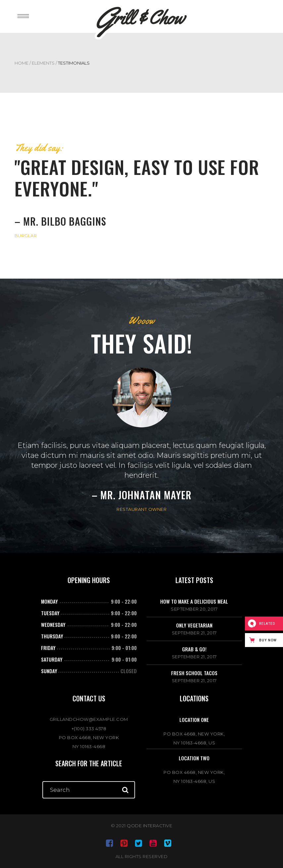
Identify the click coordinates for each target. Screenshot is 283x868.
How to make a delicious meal (194, 601)
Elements (43, 63)
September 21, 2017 (194, 633)
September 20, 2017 (194, 609)
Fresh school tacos (194, 673)
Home (22, 63)
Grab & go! (194, 649)
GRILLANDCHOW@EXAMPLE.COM (89, 719)
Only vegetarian (194, 625)
